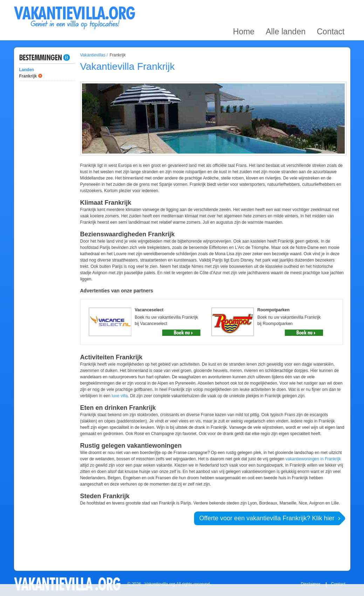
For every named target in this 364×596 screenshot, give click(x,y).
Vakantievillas (93, 55)
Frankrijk (28, 76)
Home (244, 8)
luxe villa (120, 396)
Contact (331, 8)
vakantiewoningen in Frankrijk (313, 459)
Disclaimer (311, 584)
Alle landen (286, 8)
